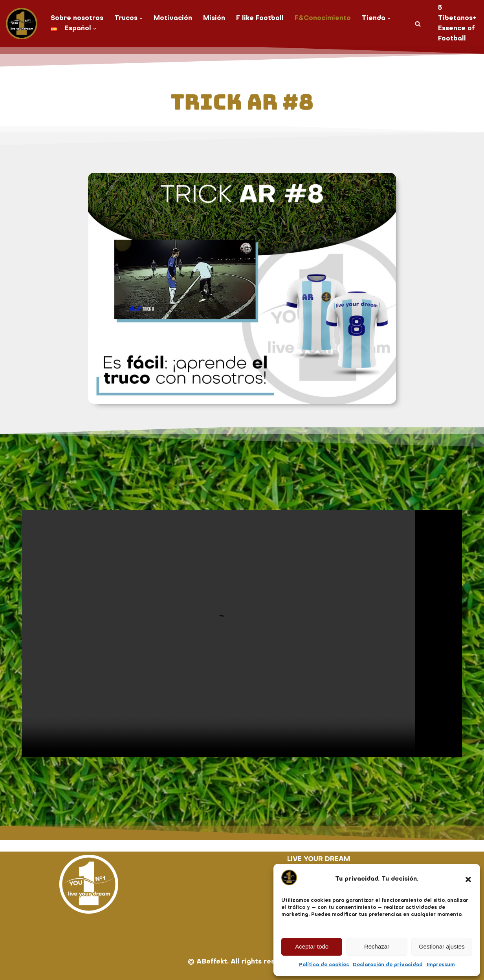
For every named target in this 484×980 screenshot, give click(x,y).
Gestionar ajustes (442, 946)
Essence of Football (456, 34)
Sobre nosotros (77, 18)
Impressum (441, 965)
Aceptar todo (312, 946)
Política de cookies (324, 965)
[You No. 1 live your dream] (22, 24)
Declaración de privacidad (388, 965)
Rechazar (377, 946)
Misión (214, 18)
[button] (468, 879)
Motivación (173, 18)
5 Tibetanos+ (457, 13)
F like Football (260, 18)
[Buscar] (418, 24)
